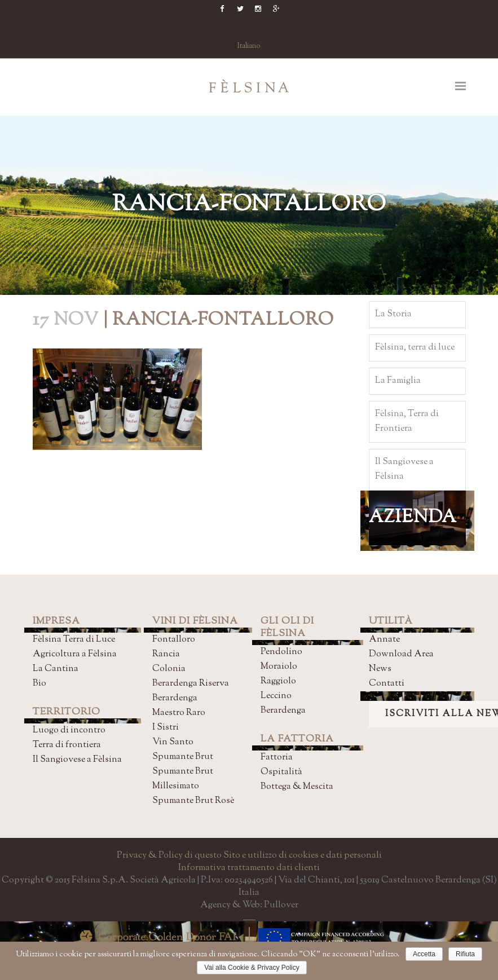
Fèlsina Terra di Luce (74, 640)
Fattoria (277, 758)
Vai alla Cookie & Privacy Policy (252, 968)
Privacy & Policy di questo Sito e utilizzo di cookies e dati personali (249, 856)
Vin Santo (173, 742)
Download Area (401, 654)
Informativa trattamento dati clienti (249, 868)
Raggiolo (278, 681)
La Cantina (56, 669)
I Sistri (166, 728)
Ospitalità (281, 772)
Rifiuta (465, 954)
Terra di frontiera (67, 745)
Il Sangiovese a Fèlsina (77, 760)
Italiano (249, 46)
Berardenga (175, 698)
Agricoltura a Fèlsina (75, 654)
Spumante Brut (183, 757)
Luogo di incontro (69, 730)
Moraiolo (279, 667)
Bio (39, 684)
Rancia (166, 654)
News (380, 669)
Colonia (169, 669)
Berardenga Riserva (191, 684)
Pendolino (281, 652)
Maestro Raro (179, 713)
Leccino (276, 696)
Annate (384, 640)
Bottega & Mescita (297, 787)
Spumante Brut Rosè (193, 801)
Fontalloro (174, 640)
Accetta (424, 954)
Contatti (387, 684)
